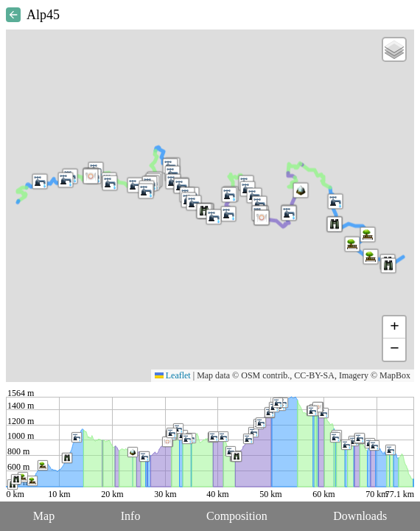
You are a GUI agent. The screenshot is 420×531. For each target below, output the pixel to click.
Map (44, 516)
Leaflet (173, 375)
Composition (237, 516)
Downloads (360, 516)
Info (131, 516)
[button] (371, 257)
